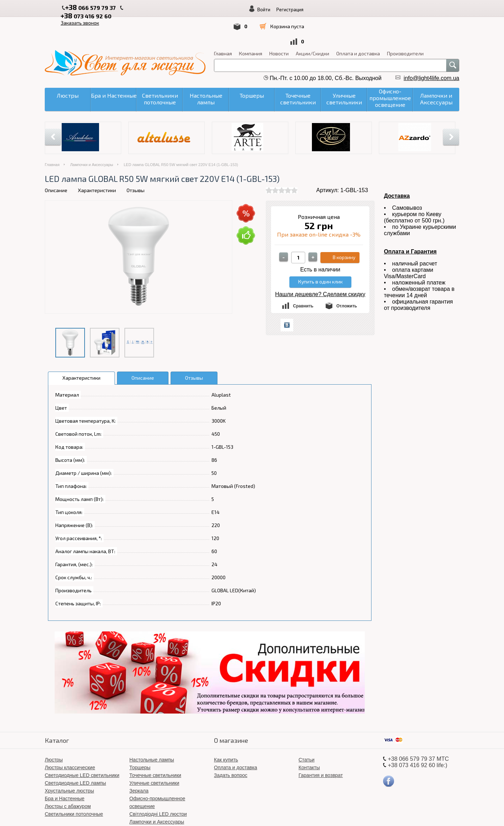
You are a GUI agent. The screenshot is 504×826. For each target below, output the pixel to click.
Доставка (397, 167)
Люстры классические (70, 738)
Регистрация (414, 10)
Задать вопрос (231, 746)
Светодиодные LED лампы (75, 754)
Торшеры (140, 738)
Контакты (309, 738)
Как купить (226, 730)
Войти (388, 10)
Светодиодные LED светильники (82, 746)
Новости (279, 24)
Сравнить (303, 277)
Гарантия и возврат (321, 746)
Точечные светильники (155, 746)
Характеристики (97, 161)
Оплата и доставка (358, 24)
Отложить (347, 277)
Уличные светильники (154, 754)
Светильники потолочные (74, 785)
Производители (405, 24)
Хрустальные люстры (69, 761)
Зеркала (139, 761)
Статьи (306, 730)
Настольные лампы (152, 730)
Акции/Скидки (312, 24)
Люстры (54, 730)
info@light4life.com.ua (431, 49)
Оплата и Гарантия (410, 222)
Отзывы (136, 161)
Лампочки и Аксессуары (92, 135)
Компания (251, 24)
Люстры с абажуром (68, 777)
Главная (223, 24)
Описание (56, 161)
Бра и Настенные (65, 769)
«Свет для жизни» (296, 812)
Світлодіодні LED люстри (158, 785)
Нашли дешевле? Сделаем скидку (320, 265)
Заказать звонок (206, 8)
